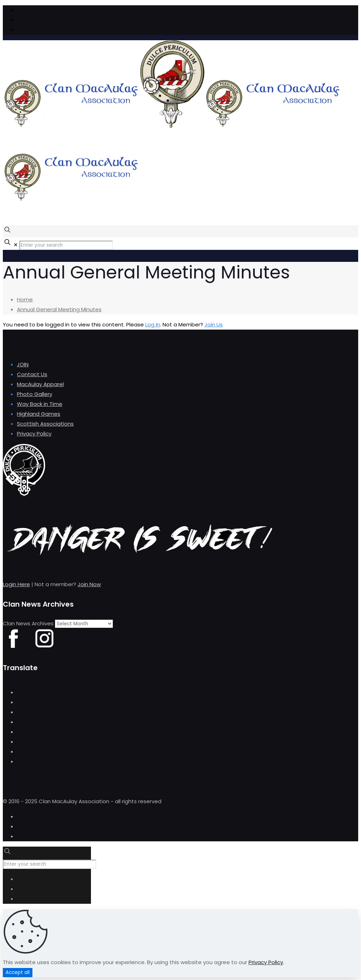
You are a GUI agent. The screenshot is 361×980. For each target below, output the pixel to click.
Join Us (214, 324)
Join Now (89, 584)
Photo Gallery (35, 394)
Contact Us (32, 374)
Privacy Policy (34, 434)
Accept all (18, 972)
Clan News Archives (28, 623)
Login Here (16, 584)
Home (25, 299)
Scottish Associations (45, 424)
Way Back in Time (40, 404)
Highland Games (39, 414)
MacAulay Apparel (40, 384)
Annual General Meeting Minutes (59, 309)
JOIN (23, 364)
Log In (153, 324)
